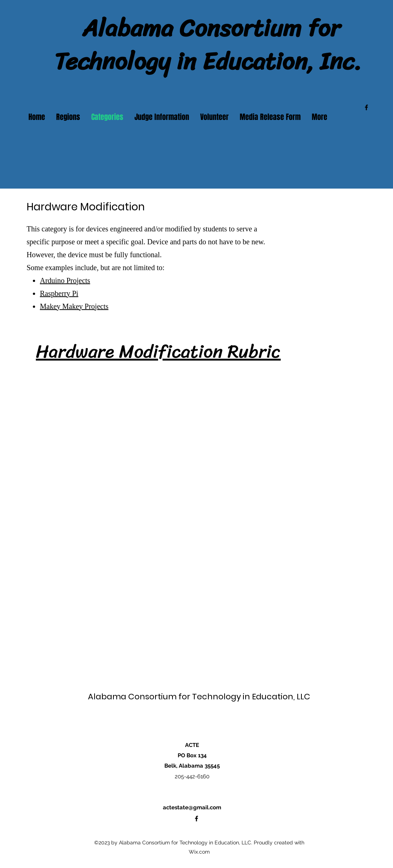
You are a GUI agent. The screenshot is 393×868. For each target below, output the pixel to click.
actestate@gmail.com (192, 807)
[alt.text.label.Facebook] (366, 107)
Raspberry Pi (59, 293)
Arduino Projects (65, 280)
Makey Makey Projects (74, 306)
